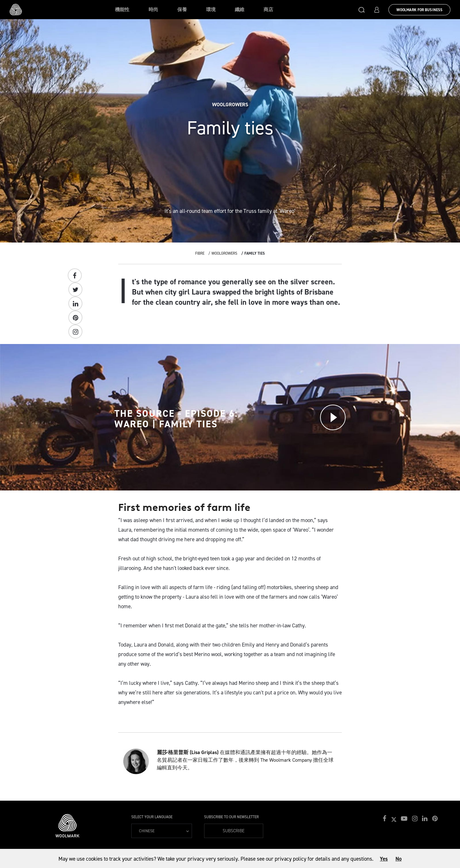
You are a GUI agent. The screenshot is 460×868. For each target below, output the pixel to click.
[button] (362, 10)
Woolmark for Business (419, 10)
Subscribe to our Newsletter (231, 817)
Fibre (200, 253)
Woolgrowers (224, 253)
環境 (211, 10)
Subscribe (234, 831)
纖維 (240, 10)
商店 (268, 10)
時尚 (153, 10)
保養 (182, 10)
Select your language (152, 817)
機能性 (122, 10)
